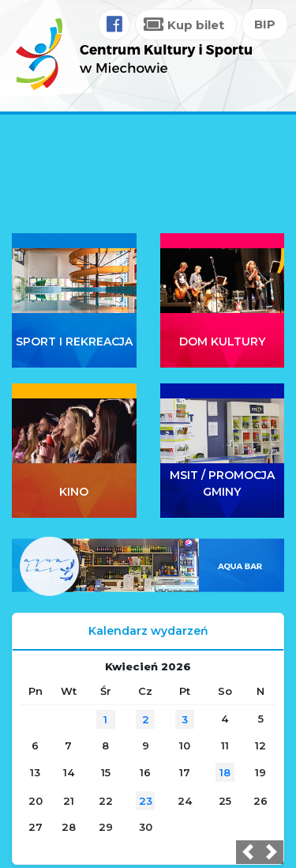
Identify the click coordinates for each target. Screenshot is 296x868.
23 (146, 801)
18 (225, 772)
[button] (248, 852)
